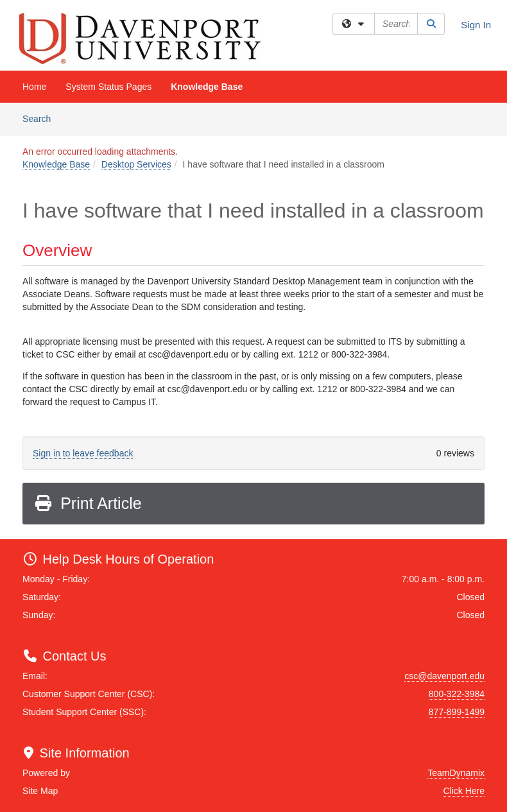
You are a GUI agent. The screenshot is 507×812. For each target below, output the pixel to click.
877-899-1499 (457, 712)
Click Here (464, 791)
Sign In (476, 25)
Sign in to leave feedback (83, 453)
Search (41, 118)
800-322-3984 (457, 694)
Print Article (88, 503)
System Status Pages (108, 87)
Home (34, 87)
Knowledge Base (207, 87)
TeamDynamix (456, 773)
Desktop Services (136, 164)
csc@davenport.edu (444, 676)
